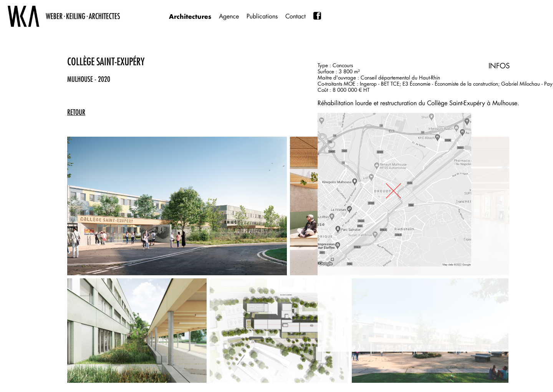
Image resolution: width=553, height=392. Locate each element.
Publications (262, 16)
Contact (296, 16)
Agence (229, 16)
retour (76, 112)
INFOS (499, 66)
